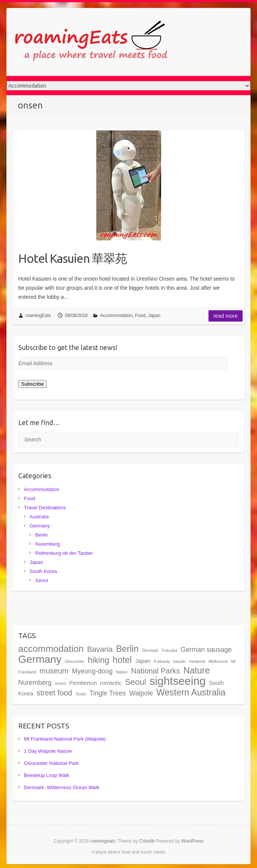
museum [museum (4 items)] (54, 671)
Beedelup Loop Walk (47, 775)
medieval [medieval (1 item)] (197, 661)
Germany (40, 526)
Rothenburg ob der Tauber (64, 553)
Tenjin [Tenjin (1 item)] (81, 694)
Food (140, 315)
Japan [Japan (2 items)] (143, 661)
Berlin (42, 535)
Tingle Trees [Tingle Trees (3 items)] (108, 693)
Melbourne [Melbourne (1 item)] (218, 661)
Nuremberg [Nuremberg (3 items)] (35, 683)
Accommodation (116, 315)
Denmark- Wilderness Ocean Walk (62, 787)
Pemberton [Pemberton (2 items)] (83, 683)
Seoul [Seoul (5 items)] (136, 682)
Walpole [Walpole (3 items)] (141, 693)
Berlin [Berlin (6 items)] (127, 649)
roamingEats (38, 315)
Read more (226, 316)
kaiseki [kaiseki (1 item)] (179, 661)
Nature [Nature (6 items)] (197, 670)
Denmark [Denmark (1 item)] (150, 650)
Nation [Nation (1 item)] (122, 672)
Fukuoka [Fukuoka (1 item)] (170, 650)
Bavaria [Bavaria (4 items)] (100, 649)
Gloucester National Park (51, 763)
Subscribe (32, 384)
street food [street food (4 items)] (54, 693)
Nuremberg (48, 544)
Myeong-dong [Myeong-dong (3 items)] (92, 671)
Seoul (42, 580)
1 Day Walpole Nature (48, 751)
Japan (154, 315)
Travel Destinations (45, 508)
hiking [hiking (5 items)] (98, 660)
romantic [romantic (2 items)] (111, 683)
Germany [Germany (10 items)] (40, 659)
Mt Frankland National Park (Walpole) (65, 739)
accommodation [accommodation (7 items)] (51, 649)
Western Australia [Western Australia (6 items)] (191, 692)
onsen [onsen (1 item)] (60, 683)
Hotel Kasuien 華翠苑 (73, 258)
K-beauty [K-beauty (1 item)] (162, 661)
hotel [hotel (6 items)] (122, 660)
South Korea (43, 571)
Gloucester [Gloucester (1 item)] (75, 661)
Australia (39, 517)
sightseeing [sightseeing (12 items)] (177, 681)
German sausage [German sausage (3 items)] (206, 650)
